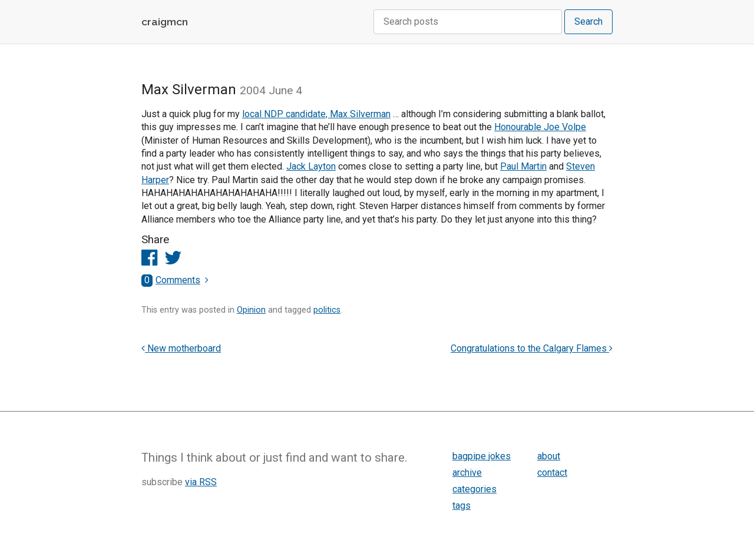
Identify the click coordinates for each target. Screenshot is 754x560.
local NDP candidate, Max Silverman (316, 114)
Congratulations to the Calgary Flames (532, 348)
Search (588, 21)
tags (462, 506)
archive (467, 473)
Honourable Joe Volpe (540, 127)
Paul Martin (523, 166)
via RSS (201, 482)
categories (474, 489)
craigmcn (165, 21)
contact (552, 473)
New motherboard (181, 348)
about (549, 456)
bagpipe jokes (482, 456)
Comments (171, 280)
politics (327, 310)
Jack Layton (311, 166)
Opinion (251, 310)
